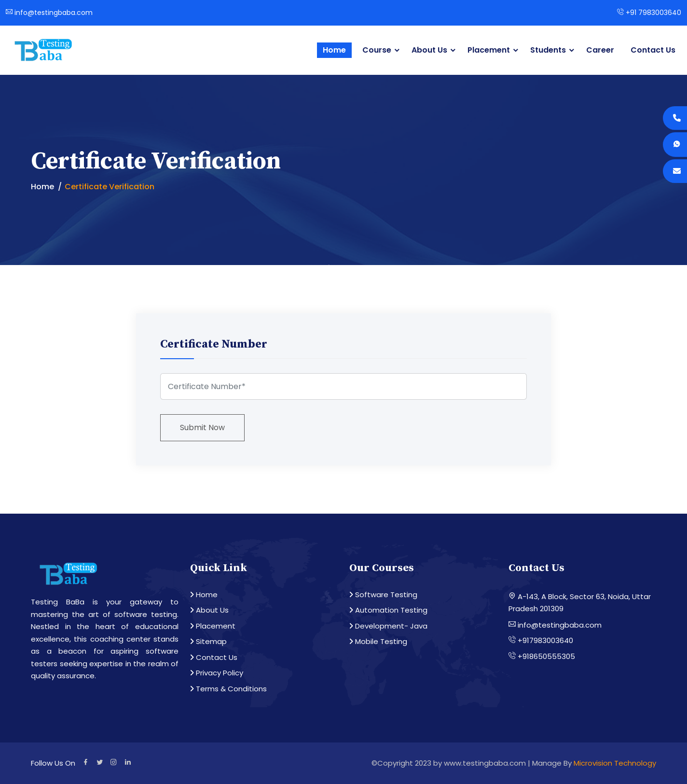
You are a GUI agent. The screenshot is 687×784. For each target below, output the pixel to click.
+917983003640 (541, 640)
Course (377, 50)
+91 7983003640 (649, 13)
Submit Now (202, 427)
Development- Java (388, 626)
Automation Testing (388, 610)
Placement (489, 50)
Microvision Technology (615, 763)
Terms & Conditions (228, 689)
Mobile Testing (378, 641)
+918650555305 (542, 656)
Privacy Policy (217, 673)
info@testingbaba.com (49, 13)
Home (334, 50)
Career (600, 50)
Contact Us (653, 50)
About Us (429, 50)
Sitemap (208, 641)
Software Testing (383, 595)
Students (548, 50)
